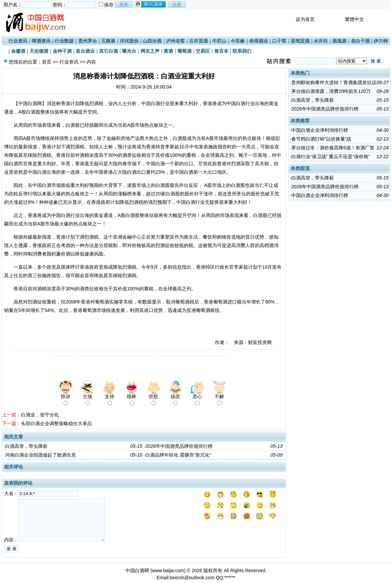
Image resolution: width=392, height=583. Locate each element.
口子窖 (279, 41)
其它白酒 (108, 51)
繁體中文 (354, 19)
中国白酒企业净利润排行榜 (320, 130)
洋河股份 (129, 41)
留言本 (221, 51)
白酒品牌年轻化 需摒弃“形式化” (178, 455)
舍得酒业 (259, 41)
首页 (47, 62)
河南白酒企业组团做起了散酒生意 (41, 455)
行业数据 (64, 41)
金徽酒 (18, 51)
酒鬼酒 (339, 41)
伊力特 (381, 41)
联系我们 (242, 51)
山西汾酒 (152, 41)
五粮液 (108, 41)
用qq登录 (150, 4)
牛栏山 (219, 41)
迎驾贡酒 (300, 41)
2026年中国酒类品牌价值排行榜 (179, 446)
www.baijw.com (168, 570)
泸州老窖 (175, 41)
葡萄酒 (185, 51)
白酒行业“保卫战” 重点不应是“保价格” (331, 156)
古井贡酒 (198, 41)
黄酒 (168, 51)
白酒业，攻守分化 (40, 415)
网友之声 (150, 51)
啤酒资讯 (41, 41)
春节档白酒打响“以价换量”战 (321, 139)
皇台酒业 (85, 51)
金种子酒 (62, 51)
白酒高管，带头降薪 (26, 446)
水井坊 (321, 41)
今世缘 (238, 41)
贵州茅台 (88, 41)
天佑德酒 (39, 51)
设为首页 (305, 19)
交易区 (203, 51)
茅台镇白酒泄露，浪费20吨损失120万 (331, 91)
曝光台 (129, 51)
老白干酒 (360, 41)
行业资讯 (18, 41)
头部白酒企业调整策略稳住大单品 (56, 423)
